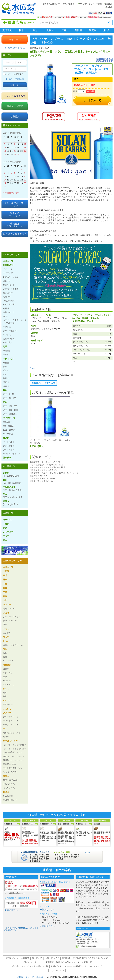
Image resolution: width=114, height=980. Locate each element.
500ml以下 (7, 422)
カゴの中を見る (15, 48)
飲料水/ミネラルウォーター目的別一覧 (69, 966)
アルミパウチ (9, 450)
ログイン (15, 85)
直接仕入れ (8, 342)
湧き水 (6, 370)
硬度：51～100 (9, 398)
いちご (6, 629)
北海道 (6, 571)
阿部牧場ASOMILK (11, 780)
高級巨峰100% (9, 764)
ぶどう (6, 613)
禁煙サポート (9, 285)
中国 (5, 592)
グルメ (44, 467)
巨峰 (5, 624)
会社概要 (109, 4)
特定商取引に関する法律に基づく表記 (90, 958)
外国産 (78, 30)
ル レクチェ (8, 661)
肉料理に (7, 308)
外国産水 (7, 351)
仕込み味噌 (8, 796)
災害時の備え (9, 339)
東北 (5, 575)
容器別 (6, 438)
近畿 (5, 588)
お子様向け (8, 293)
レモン (6, 641)
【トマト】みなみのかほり (15, 745)
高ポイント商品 (15, 106)
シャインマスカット (12, 617)
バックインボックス (12, 454)
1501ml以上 (8, 434)
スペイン (57, 462)
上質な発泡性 (9, 301)
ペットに (7, 335)
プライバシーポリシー (32, 962)
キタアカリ (8, 673)
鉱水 (5, 374)
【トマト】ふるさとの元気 (15, 749)
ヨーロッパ (46, 462)
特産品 (6, 792)
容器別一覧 (35, 481)
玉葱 (5, 677)
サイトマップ (95, 966)
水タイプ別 (8, 359)
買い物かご (37, 958)
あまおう (7, 633)
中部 (5, 584)
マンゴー (7, 605)
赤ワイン (53, 470)
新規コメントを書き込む (43, 383)
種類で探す (35, 476)
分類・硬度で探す (37, 465)
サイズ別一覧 (35, 478)
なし (5, 649)
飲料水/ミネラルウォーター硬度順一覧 (74, 962)
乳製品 (6, 776)
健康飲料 (7, 458)
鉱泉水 (44, 476)
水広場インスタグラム (15, 234)
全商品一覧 (8, 261)
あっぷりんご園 (10, 772)
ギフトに (7, 327)
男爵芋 (6, 669)
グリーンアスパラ (11, 717)
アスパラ (7, 713)
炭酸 (5, 367)
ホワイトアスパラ (11, 721)
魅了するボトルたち (15, 215)
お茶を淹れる (9, 312)
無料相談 (66, 958)
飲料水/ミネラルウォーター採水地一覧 (30, 966)
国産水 (6, 354)
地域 (5, 347)
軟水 (21, 30)
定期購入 (7, 30)
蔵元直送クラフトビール (15, 225)
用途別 (107, 30)
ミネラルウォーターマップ (15, 204)
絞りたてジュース (11, 741)
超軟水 (11, 474)
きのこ (6, 689)
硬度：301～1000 (11, 410)
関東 (5, 580)
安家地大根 (8, 704)
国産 (64, 30)
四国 (5, 596)
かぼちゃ (7, 681)
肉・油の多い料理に (58, 467)
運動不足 (7, 281)
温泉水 (6, 382)
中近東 (6, 524)
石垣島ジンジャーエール (14, 760)
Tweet (32, 368)
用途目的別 (8, 265)
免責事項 (49, 962)
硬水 (36, 30)
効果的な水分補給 (11, 277)
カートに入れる (92, 100)
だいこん (7, 700)
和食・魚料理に (10, 304)
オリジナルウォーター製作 (91, 4)
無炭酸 (6, 363)
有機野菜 (7, 665)
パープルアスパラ (11, 725)
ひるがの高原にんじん (13, 752)
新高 (5, 653)
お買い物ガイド (69, 4)
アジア (6, 536)
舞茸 (5, 696)
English (109, 7)
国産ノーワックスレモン (14, 645)
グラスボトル (47, 481)
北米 (5, 528)
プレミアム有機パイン (13, 768)
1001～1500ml (9, 430)
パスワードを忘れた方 (15, 79)
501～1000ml (49, 478)
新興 (5, 657)
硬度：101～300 (10, 406)
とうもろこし (9, 684)
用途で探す (35, 467)
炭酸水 (50, 30)
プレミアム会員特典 (15, 96)
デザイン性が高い (11, 331)
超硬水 (10, 503)
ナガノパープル (10, 621)
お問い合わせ (12, 958)
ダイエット (8, 269)
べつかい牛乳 (9, 788)
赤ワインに (8, 316)
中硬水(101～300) (55, 465)
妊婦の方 (7, 297)
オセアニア (8, 532)
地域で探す (35, 462)
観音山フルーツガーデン (14, 756)
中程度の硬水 (13, 489)
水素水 (6, 386)
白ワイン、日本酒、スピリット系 (64, 473)
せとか (6, 637)
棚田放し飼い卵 (10, 800)
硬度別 (93, 30)
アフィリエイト (57, 971)
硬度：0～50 (8, 394)
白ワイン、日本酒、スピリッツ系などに (15, 322)
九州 (5, 600)
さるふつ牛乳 (9, 784)
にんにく (7, 709)
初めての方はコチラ (51, 4)
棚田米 (6, 737)
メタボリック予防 (11, 289)
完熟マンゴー (9, 609)
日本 (5, 540)
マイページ (15, 39)
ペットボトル (9, 442)
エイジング (8, 273)
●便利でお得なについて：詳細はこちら (21, 929)
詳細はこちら (12, 910)
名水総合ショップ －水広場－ (32, 977)
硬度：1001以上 (10, 414)
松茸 (5, 693)
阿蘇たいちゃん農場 (12, 733)
